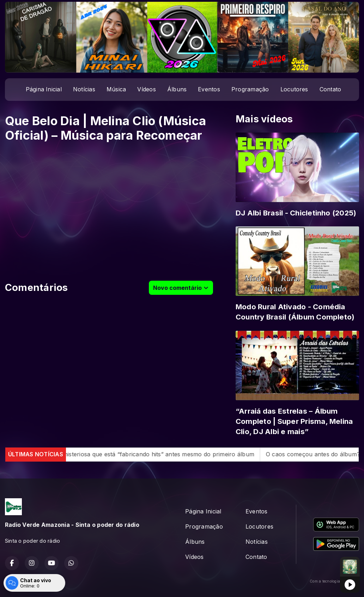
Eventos (209, 89)
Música (116, 89)
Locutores (294, 89)
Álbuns (177, 89)
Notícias (84, 89)
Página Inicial (44, 89)
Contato (330, 89)
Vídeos (146, 89)
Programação (250, 89)
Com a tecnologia (334, 581)
